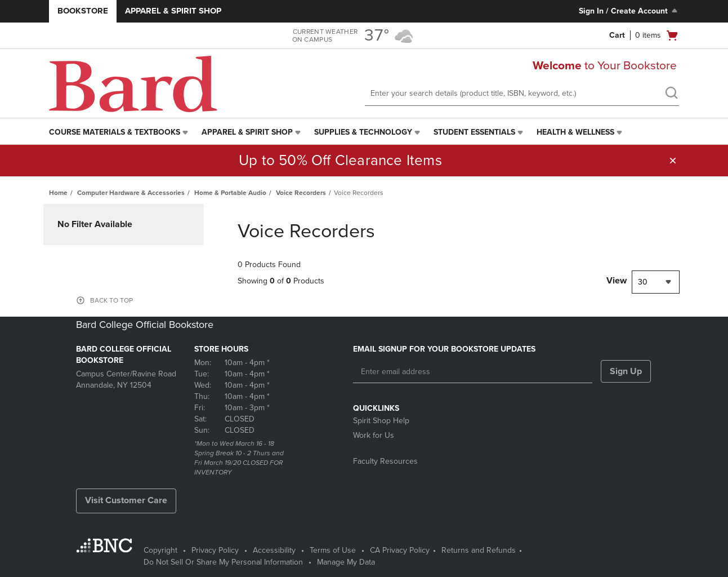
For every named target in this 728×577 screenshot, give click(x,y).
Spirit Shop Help (381, 421)
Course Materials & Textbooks (115, 132)
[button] (673, 161)
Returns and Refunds (479, 550)
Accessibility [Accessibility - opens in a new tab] (274, 550)
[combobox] (656, 282)
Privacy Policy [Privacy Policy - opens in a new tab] (215, 550)
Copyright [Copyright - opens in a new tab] (160, 550)
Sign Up (626, 371)
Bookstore (83, 11)
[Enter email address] (473, 372)
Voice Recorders (301, 193)
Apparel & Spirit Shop (173, 11)
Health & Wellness (575, 132)
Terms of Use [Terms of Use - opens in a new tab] (333, 550)
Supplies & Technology (363, 132)
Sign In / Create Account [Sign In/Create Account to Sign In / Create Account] (629, 11)
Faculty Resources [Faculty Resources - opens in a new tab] (385, 461)
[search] (671, 94)
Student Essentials (474, 132)
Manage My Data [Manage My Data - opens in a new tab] (346, 562)
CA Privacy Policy (400, 550)
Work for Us (374, 435)
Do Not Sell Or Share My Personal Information (223, 562)
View (617, 281)
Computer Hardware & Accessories (131, 193)
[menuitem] (120, 132)
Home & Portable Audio (230, 193)
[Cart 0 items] (644, 35)
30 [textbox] (643, 282)
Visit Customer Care (126, 500)
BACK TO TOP (111, 300)
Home (58, 193)
